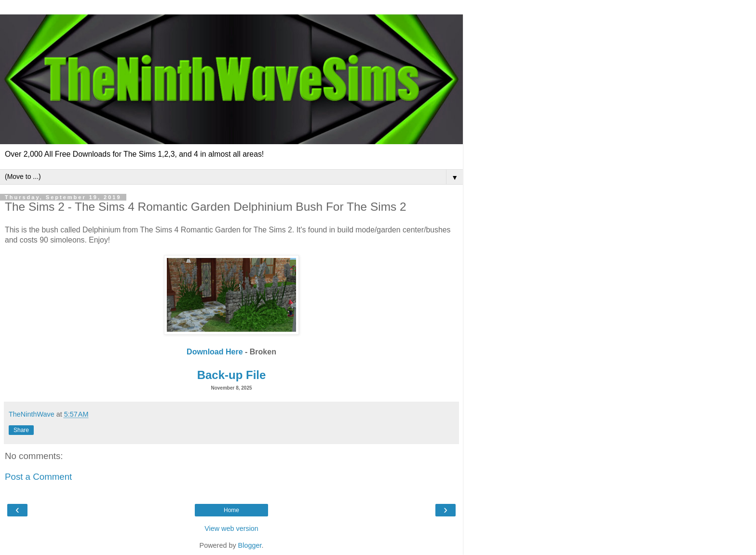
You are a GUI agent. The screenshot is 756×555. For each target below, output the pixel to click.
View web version (231, 528)
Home (231, 510)
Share (21, 430)
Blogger (250, 545)
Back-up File (232, 375)
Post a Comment (38, 477)
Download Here (215, 352)
